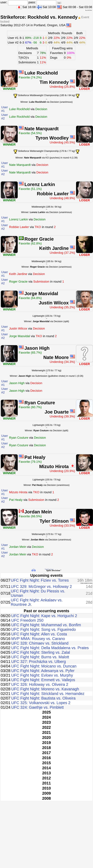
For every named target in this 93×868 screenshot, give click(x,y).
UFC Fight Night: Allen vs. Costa (39, 634)
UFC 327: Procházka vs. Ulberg (39, 662)
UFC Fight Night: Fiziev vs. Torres (40, 580)
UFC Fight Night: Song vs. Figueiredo (44, 629)
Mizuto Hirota (54, 466)
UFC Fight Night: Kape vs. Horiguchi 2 (44, 616)
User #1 (13, 38)
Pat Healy (35, 457)
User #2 (13, 42)
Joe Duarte (57, 412)
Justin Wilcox (54, 303)
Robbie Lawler (53, 194)
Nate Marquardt (42, 129)
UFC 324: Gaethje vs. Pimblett (37, 707)
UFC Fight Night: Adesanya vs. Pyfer (43, 671)
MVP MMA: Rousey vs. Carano (38, 639)
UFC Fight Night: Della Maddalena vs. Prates (50, 648)
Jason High (37, 348)
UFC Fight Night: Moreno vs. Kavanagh (45, 689)
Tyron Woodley (52, 138)
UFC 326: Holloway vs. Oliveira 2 (40, 684)
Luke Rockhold (41, 73)
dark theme (89, 10)
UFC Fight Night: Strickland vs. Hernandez (48, 694)
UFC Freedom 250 (27, 620)
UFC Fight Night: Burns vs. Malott (40, 657)
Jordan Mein (38, 512)
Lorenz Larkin (40, 184)
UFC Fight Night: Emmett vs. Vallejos (43, 680)
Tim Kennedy (54, 82)
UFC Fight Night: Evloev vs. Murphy (42, 675)
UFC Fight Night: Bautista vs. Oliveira (43, 698)
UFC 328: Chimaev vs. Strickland (40, 643)
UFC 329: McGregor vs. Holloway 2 (41, 586)
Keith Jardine (54, 248)
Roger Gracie (39, 239)
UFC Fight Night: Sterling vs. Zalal (41, 652)
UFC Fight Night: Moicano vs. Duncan (44, 666)
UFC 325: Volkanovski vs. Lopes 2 (41, 703)
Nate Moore (56, 357)
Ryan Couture (40, 403)
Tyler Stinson (54, 521)
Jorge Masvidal (41, 294)
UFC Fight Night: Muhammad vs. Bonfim (46, 625)
